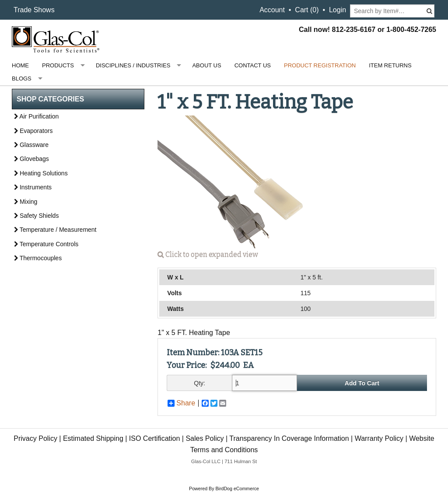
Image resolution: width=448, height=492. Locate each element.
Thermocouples (38, 258)
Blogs (22, 79)
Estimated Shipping (93, 438)
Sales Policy (205, 438)
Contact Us (253, 65)
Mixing (26, 202)
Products (58, 65)
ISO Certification (154, 438)
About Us (206, 65)
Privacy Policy (35, 438)
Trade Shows (34, 10)
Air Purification (36, 116)
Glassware (31, 145)
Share (181, 403)
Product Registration (320, 65)
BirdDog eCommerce (237, 489)
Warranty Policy (379, 438)
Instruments (33, 187)
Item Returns (390, 65)
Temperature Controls (46, 244)
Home (20, 65)
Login (338, 10)
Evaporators (33, 131)
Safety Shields (36, 216)
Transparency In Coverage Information (289, 438)
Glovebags (31, 159)
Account (272, 10)
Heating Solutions (41, 173)
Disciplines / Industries (133, 65)
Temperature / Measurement (55, 230)
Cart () (307, 10)
